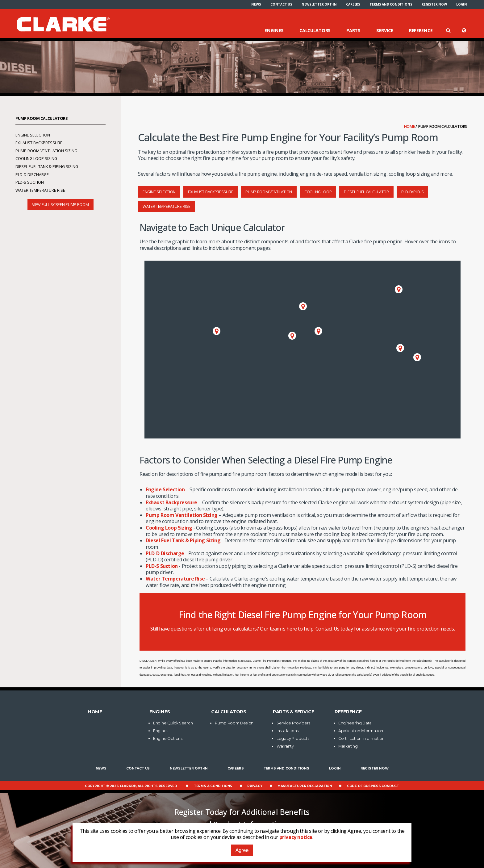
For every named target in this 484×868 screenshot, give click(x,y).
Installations (288, 731)
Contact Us (281, 4)
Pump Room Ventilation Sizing (182, 515)
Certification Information (361, 738)
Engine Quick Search (173, 723)
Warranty (285, 746)
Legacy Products (293, 738)
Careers (353, 4)
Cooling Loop (318, 192)
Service (385, 30)
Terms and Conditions (391, 4)
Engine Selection (159, 192)
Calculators (315, 30)
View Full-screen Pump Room (60, 205)
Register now (434, 4)
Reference (421, 30)
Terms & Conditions (213, 786)
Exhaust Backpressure (211, 192)
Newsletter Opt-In (319, 4)
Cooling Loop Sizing (169, 528)
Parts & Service (294, 712)
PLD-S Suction (162, 566)
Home (410, 126)
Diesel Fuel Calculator (366, 192)
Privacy (255, 786)
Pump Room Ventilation (269, 192)
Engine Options (168, 738)
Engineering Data (355, 723)
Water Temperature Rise (166, 206)
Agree (242, 850)
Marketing (348, 746)
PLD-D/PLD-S (413, 192)
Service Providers (293, 723)
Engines (274, 30)
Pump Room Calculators (42, 118)
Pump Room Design (234, 723)
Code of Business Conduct (373, 786)
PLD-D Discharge (165, 553)
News (256, 4)
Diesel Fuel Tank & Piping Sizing (183, 540)
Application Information (361, 731)
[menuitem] (256, 4)
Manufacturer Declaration (305, 786)
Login (462, 4)
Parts (353, 30)
